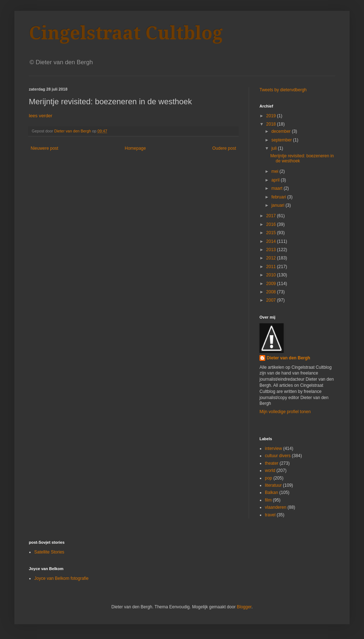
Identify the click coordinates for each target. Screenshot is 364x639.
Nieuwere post (45, 148)
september (282, 140)
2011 (272, 267)
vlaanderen (276, 507)
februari (279, 197)
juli (275, 148)
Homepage (135, 148)
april (276, 180)
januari (278, 205)
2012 (272, 258)
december (282, 131)
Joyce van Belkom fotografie (61, 578)
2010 (272, 275)
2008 (272, 292)
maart (278, 188)
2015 (272, 233)
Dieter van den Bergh (288, 358)
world (270, 471)
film (268, 500)
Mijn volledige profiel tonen (285, 412)
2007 (272, 300)
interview (273, 448)
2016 (272, 224)
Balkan (272, 493)
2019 (272, 116)
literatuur (273, 485)
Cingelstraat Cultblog (126, 33)
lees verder (41, 116)
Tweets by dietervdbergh (283, 90)
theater (272, 463)
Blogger (244, 607)
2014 (272, 241)
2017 (272, 216)
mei (276, 171)
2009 (272, 284)
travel (270, 515)
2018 (272, 124)
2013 (272, 250)
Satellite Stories (49, 552)
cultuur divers (278, 456)
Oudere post (224, 148)
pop (268, 478)
